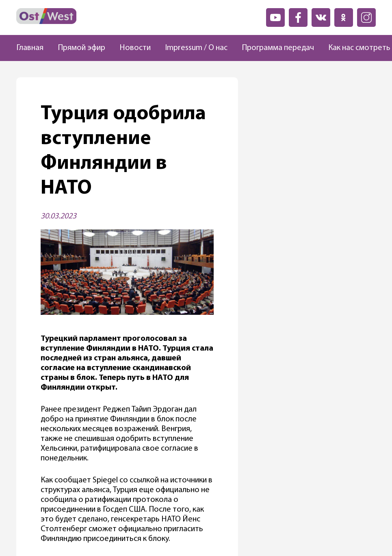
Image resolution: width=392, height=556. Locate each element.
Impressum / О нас (196, 48)
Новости (135, 48)
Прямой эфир (81, 48)
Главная (30, 48)
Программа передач (278, 48)
